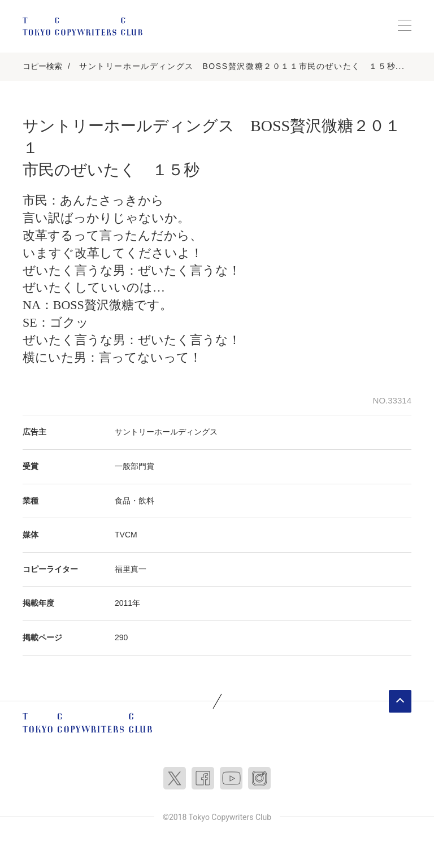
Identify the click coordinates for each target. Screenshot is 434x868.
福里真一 (131, 569)
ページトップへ (400, 701)
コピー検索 (42, 66)
